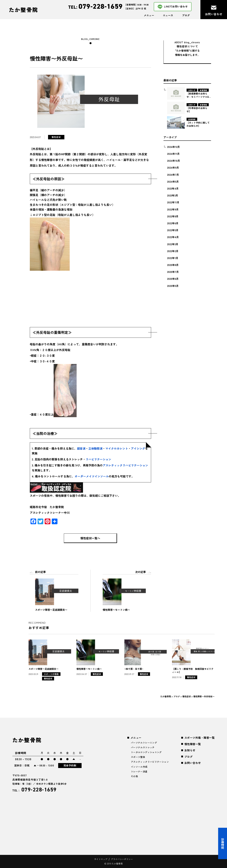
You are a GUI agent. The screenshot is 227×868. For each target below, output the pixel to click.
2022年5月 (173, 230)
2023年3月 (173, 195)
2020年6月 (173, 279)
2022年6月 (173, 223)
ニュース (168, 15)
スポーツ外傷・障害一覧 (200, 738)
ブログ (186, 15)
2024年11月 (173, 154)
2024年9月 (173, 168)
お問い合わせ (193, 763)
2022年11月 (173, 202)
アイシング (138, 448)
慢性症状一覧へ (90, 538)
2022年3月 (173, 244)
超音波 (81, 448)
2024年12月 (173, 147)
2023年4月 (173, 188)
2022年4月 (173, 237)
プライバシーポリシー (122, 859)
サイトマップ (101, 859)
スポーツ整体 (138, 757)
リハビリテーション (98, 459)
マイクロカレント (117, 448)
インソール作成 (139, 767)
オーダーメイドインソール (92, 476)
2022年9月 (173, 209)
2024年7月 (173, 175)
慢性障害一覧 (193, 744)
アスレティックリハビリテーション (125, 465)
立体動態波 (95, 448)
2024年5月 (173, 182)
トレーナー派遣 (139, 771)
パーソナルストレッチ (143, 747)
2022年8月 (173, 216)
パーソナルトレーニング (144, 743)
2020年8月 (173, 265)
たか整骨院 (23, 10)
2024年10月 (174, 161)
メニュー (149, 15)
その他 (134, 776)
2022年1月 (173, 258)
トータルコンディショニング (146, 752)
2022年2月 (173, 251)
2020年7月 (173, 272)
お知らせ (190, 750)
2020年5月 (173, 286)
